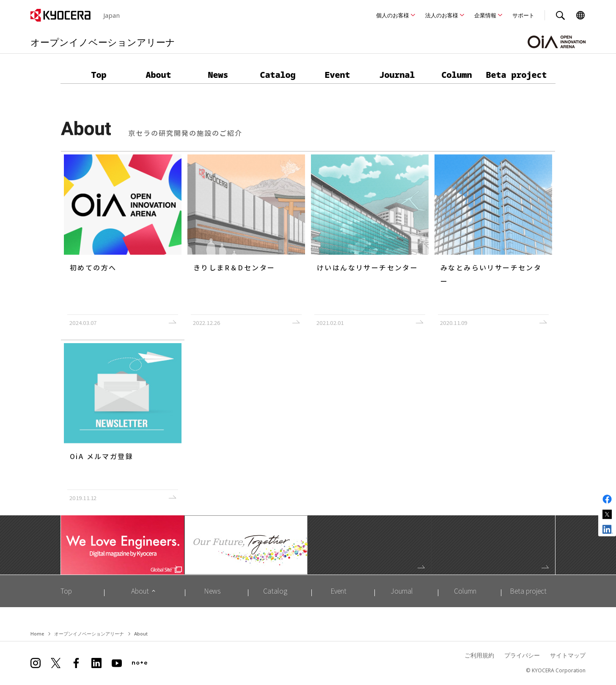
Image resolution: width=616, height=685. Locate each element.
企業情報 (485, 15)
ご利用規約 (479, 656)
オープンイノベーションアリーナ (89, 634)
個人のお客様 (393, 15)
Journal (397, 75)
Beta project (516, 75)
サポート (523, 15)
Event (338, 75)
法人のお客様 (442, 15)
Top (99, 75)
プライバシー (522, 656)
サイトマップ (568, 656)
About (159, 75)
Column (457, 75)
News (218, 75)
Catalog (278, 75)
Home (37, 634)
